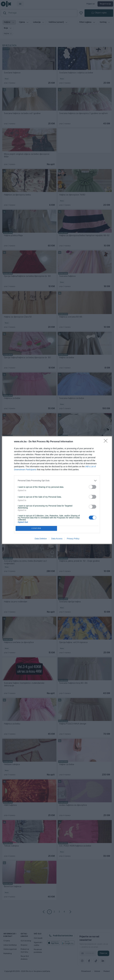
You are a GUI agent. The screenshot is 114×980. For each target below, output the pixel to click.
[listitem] (57, 481)
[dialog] (57, 490)
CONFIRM (36, 528)
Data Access (57, 539)
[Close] (107, 442)
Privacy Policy (73, 539)
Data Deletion (41, 539)
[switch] (93, 487)
